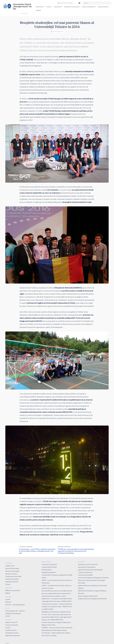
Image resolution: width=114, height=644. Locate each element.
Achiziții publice (47, 570)
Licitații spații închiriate (49, 567)
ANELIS (8, 593)
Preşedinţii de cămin (12, 633)
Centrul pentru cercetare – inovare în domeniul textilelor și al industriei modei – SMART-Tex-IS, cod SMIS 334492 (57, 607)
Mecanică (81, 593)
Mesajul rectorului (11, 574)
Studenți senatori (11, 630)
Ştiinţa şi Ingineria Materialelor (88, 596)
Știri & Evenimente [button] (88, 7)
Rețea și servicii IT (11, 622)
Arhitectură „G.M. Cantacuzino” (88, 564)
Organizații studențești (13, 635)
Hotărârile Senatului (12, 582)
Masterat (8, 602)
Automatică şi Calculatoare (87, 567)
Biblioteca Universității (65, 3)
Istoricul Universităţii (12, 568)
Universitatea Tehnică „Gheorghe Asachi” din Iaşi (22, 7)
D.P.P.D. (8, 616)
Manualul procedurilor (49, 572)
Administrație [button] (103, 7)
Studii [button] (48, 7)
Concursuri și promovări (49, 564)
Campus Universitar (12, 625)
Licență (8, 599)
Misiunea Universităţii (12, 571)
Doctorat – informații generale (15, 605)
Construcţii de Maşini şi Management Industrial (93, 578)
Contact (8, 584)
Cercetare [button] (57, 7)
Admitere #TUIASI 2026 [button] (71, 7)
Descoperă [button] (39, 7)
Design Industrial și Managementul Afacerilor (92, 599)
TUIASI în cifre (10, 566)
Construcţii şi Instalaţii (85, 575)
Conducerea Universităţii (13, 576)
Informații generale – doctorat (15, 611)
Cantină (8, 628)
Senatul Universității (12, 579)
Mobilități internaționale (13, 613)
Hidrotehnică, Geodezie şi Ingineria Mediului (92, 591)
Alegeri (38, 10)
